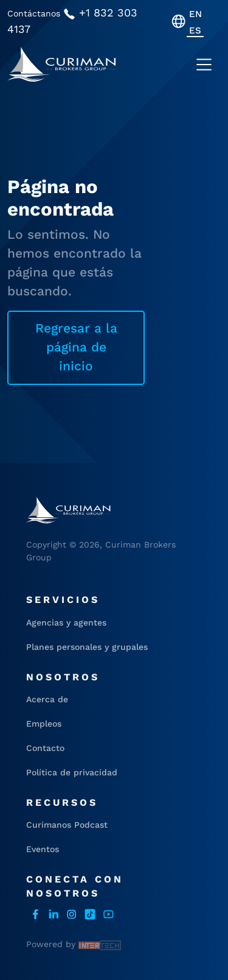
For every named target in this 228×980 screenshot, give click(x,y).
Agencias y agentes (66, 622)
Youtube (108, 914)
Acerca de (47, 699)
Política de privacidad (72, 772)
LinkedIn (54, 914)
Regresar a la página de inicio (76, 347)
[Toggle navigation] (204, 64)
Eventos (43, 849)
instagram (72, 914)
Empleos (44, 724)
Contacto (45, 748)
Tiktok (90, 914)
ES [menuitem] (195, 30)
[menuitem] (195, 14)
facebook (35, 914)
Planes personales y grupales (87, 647)
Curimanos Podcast (67, 825)
